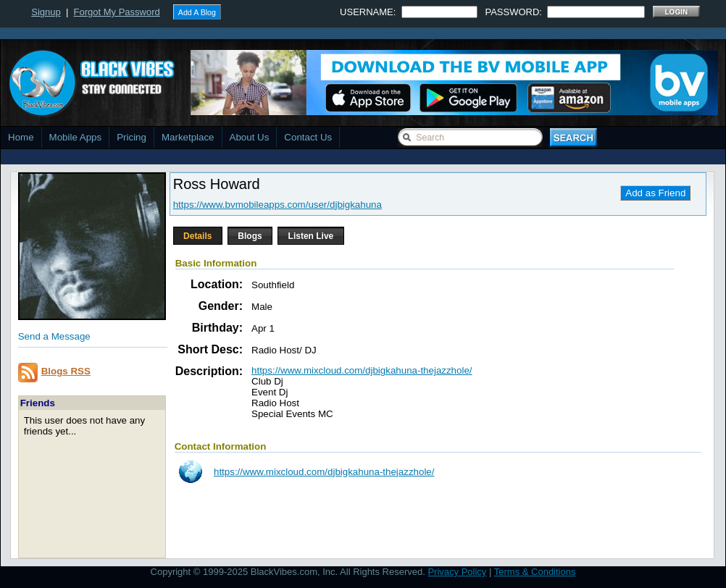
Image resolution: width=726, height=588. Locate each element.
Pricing (132, 137)
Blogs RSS (66, 371)
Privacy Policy (457, 572)
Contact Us (308, 137)
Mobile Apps (76, 137)
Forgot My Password (117, 12)
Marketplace (188, 137)
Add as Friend (655, 193)
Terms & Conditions (535, 572)
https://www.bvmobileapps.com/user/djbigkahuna (278, 205)
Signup (46, 12)
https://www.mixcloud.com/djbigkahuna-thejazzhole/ (362, 370)
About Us (250, 137)
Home (21, 137)
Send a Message (54, 336)
